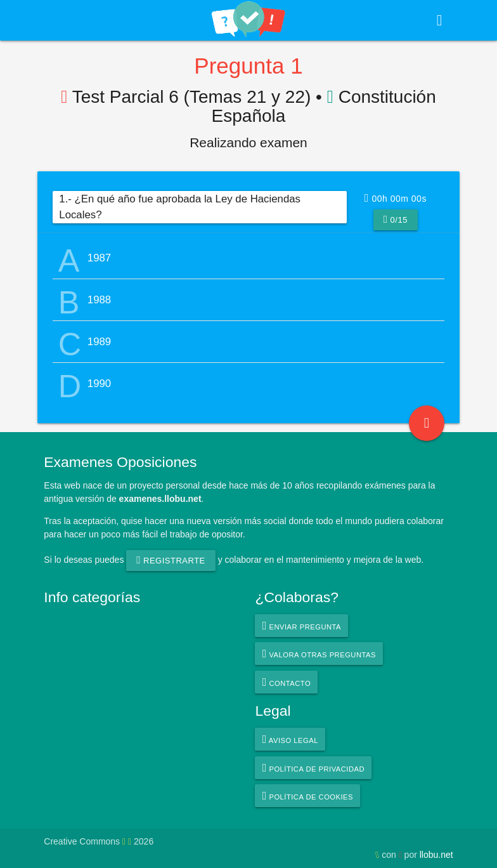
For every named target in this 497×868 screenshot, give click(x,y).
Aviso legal (290, 739)
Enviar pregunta (302, 626)
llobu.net (436, 855)
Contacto (287, 682)
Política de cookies (308, 796)
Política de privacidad (313, 768)
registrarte (171, 560)
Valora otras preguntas (319, 654)
